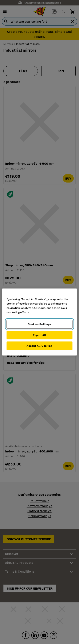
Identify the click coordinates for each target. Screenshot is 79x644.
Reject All (39, 335)
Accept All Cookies (39, 346)
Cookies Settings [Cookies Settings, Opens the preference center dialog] (39, 324)
